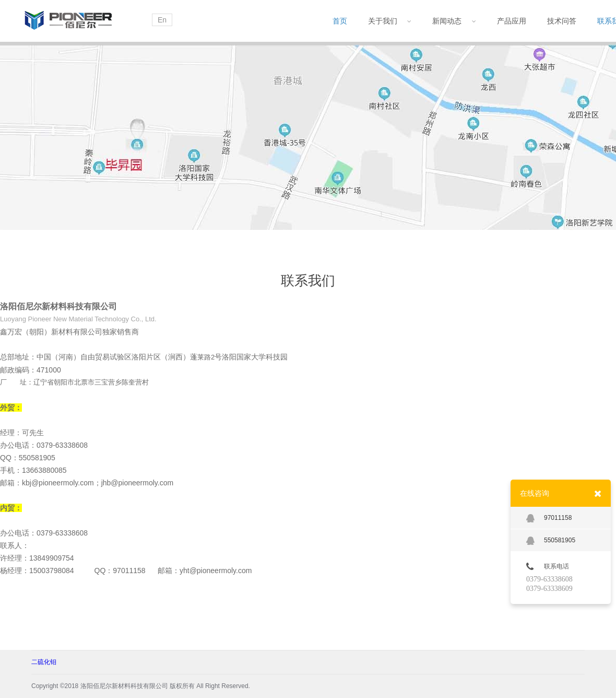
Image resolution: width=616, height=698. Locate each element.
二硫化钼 (44, 662)
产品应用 (512, 21)
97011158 (549, 518)
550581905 (551, 541)
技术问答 (562, 21)
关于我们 (390, 21)
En (162, 20)
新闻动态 (454, 21)
